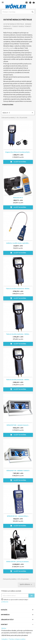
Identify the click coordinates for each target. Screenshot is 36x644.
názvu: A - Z (18, 113)
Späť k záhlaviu (26, 584)
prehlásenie (5, 602)
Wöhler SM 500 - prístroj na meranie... (18, 562)
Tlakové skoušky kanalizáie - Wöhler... (18, 380)
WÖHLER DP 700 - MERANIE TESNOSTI (18, 471)
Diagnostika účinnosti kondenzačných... (18, 152)
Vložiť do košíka (18, 162)
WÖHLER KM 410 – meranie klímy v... (18, 516)
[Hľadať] (18, 12)
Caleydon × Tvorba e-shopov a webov (13, 639)
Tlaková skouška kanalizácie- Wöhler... (18, 289)
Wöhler (4, 628)
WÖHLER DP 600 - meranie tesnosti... (18, 425)
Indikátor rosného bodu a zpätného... (18, 243)
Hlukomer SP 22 (18, 198)
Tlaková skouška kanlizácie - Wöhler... (18, 334)
